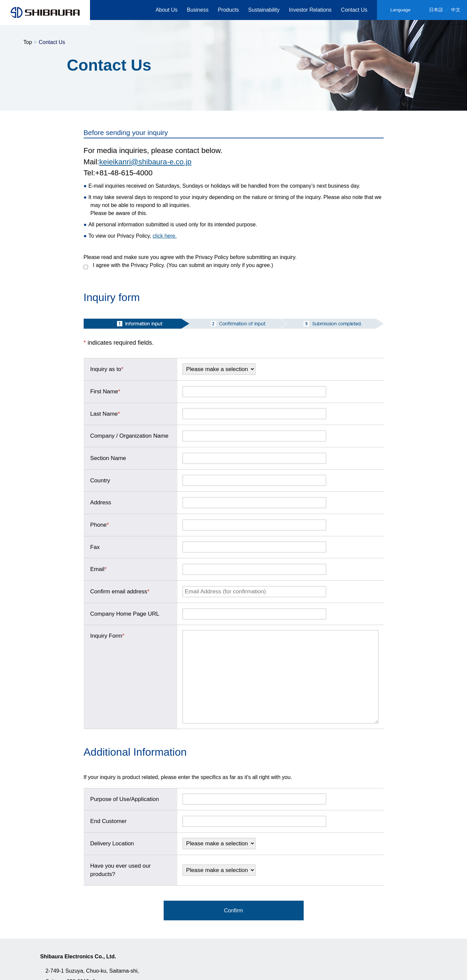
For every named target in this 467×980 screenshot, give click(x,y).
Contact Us (354, 10)
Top (28, 42)
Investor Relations (310, 10)
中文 (456, 10)
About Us (167, 10)
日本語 (436, 10)
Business (197, 10)
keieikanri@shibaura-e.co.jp (145, 162)
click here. (165, 236)
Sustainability (264, 10)
